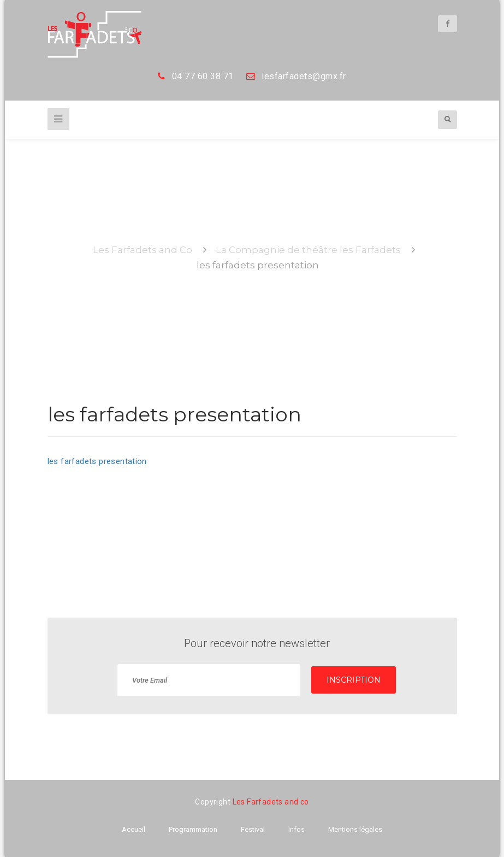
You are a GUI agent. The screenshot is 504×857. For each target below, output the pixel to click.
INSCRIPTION (354, 680)
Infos (297, 829)
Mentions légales (355, 829)
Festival (253, 829)
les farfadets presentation (97, 461)
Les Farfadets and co (271, 802)
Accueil (134, 829)
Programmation (193, 829)
